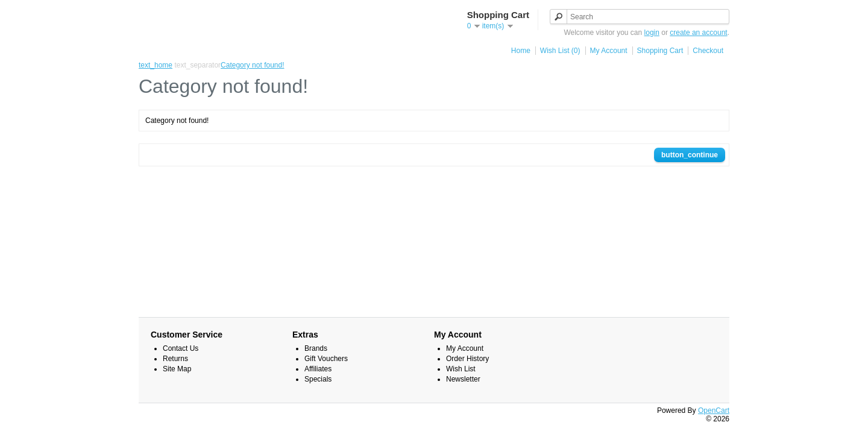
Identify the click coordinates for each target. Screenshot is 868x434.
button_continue (690, 155)
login (652, 33)
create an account (698, 33)
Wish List (461, 369)
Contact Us (181, 348)
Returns (175, 359)
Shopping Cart (660, 51)
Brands (316, 348)
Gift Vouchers (326, 359)
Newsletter (463, 379)
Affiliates (318, 369)
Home (521, 51)
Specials (318, 379)
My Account (609, 51)
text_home (156, 65)
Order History (467, 359)
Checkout (708, 51)
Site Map (177, 369)
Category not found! (252, 65)
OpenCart (714, 410)
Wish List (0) (560, 51)
